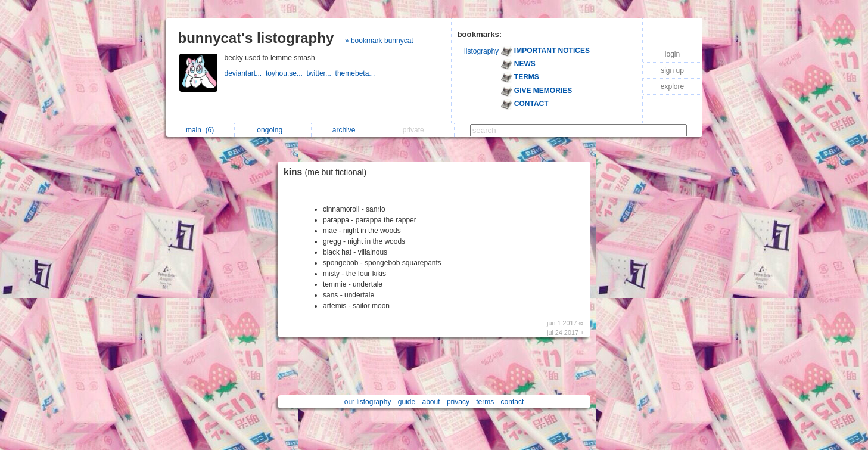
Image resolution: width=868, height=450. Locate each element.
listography (481, 51)
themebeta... (356, 73)
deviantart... (245, 73)
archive (347, 130)
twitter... (321, 73)
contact (513, 402)
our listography (368, 402)
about (431, 402)
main (200, 130)
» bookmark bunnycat (379, 41)
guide (407, 402)
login (672, 54)
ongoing (273, 130)
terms (485, 402)
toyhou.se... (286, 73)
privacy (458, 402)
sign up (672, 70)
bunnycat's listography (256, 38)
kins (328, 172)
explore (672, 86)
